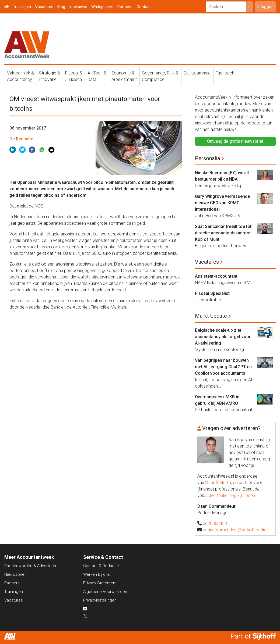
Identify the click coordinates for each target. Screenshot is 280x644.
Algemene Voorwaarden (105, 592)
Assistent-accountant (216, 276)
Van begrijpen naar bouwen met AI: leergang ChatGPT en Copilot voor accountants (223, 367)
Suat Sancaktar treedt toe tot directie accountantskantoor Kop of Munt (223, 233)
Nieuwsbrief (15, 574)
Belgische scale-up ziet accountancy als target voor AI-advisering (223, 337)
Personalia (207, 158)
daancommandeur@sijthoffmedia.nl (237, 530)
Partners (125, 7)
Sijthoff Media (218, 483)
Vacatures (44, 7)
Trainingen (22, 7)
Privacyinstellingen (100, 600)
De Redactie (21, 139)
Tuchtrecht (226, 73)
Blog (61, 7)
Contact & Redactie (101, 566)
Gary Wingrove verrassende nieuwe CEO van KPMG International (222, 203)
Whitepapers (102, 7)
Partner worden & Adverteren (31, 566)
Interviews (78, 7)
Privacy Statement (100, 583)
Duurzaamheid (197, 73)
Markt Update (211, 316)
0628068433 (215, 523)
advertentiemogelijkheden (231, 495)
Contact (144, 7)
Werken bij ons (97, 574)
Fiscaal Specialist (212, 293)
